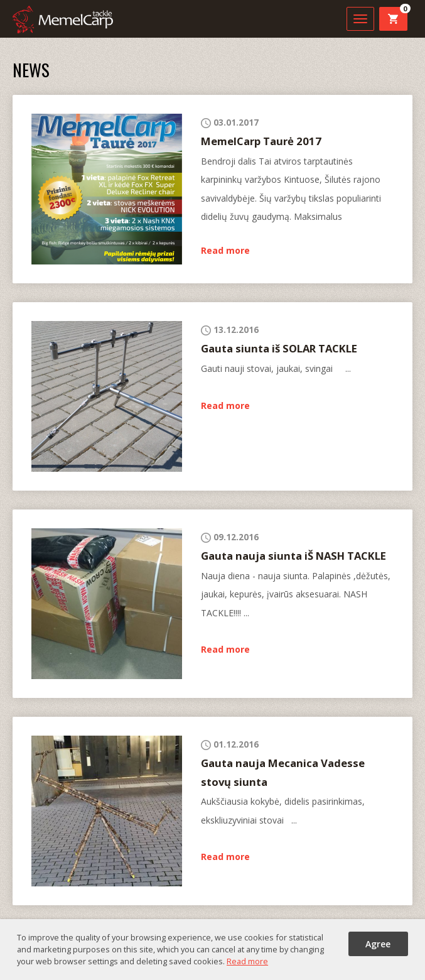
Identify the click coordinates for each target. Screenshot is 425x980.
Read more (225, 250)
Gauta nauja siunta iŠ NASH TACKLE (293, 556)
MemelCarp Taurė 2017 (261, 141)
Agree (378, 944)
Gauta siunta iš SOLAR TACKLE (279, 348)
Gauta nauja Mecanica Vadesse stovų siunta (283, 772)
